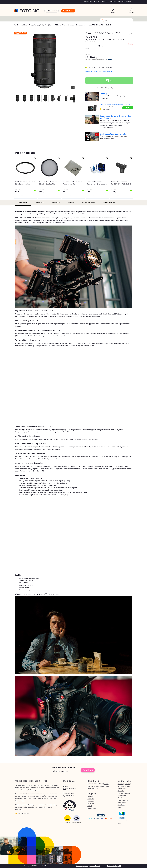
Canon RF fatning (69, 25)
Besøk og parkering (124, 784)
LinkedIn (90, 796)
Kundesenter (88, 1)
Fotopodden (92, 808)
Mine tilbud (122, 803)
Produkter (24, 25)
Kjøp (109, 80)
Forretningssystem (82, 866)
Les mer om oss (23, 814)
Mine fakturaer (123, 800)
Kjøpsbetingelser (124, 793)
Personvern (122, 796)
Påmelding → (88, 770)
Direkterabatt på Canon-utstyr (113, 134)
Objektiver (50, 25)
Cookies (121, 798)
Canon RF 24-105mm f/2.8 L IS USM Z (99, 25)
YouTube (91, 799)
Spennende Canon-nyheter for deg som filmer (115, 117)
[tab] (23, 203)
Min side (97, 1)
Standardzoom (81, 25)
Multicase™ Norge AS (114, 866)
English (128, 1)
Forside (16, 25)
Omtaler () (88, 48)
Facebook (91, 804)
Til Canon (58, 25)
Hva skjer (121, 1)
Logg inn (113, 10)
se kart (106, 784)
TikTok (90, 806)
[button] (73, 806)
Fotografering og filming (37, 25)
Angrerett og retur (124, 786)
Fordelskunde (122, 789)
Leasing (103, 94)
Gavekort (105, 1)
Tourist (120, 807)
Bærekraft (121, 805)
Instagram (91, 801)
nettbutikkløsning (96, 866)
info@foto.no (71, 789)
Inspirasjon (113, 1)
